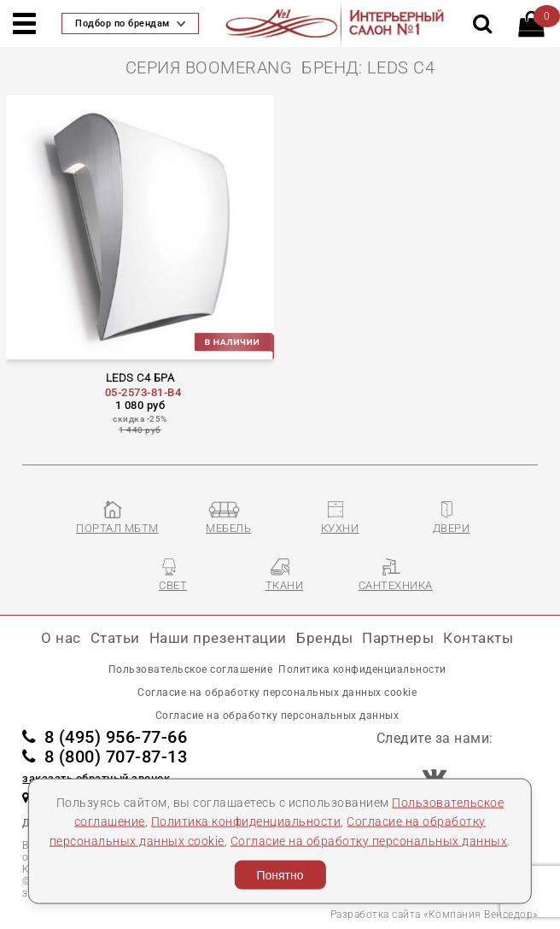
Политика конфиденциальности (246, 821)
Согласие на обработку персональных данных (369, 840)
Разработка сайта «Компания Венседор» (434, 914)
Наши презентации (218, 638)
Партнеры (398, 638)
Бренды (324, 638)
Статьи (115, 638)
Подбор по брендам (130, 23)
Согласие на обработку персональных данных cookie (277, 692)
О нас (61, 638)
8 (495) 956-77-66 (105, 737)
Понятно (280, 875)
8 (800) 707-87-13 (105, 757)
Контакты (478, 638)
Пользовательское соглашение (191, 669)
